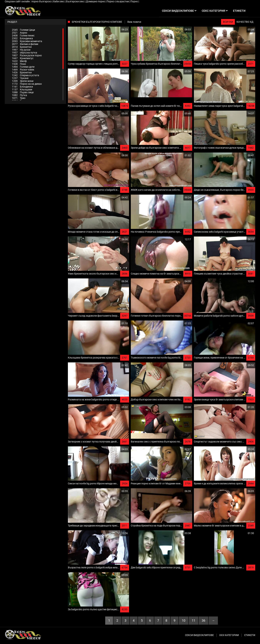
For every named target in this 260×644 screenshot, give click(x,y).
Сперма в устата (26, 75)
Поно (19, 64)
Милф (19, 61)
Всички (228, 22)
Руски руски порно (27, 55)
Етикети (250, 635)
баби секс (59, 1)
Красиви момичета (27, 41)
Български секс (76, 1)
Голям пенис (23, 36)
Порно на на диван (27, 84)
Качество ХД (245, 22)
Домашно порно (96, 1)
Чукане (20, 78)
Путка (19, 95)
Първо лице (23, 92)
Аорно (20, 33)
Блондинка (22, 38)
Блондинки (22, 87)
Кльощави (22, 89)
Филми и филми (25, 44)
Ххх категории (229, 635)
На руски (21, 50)
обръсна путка (25, 53)
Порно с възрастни (118, 1)
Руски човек (23, 70)
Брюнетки (22, 47)
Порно (134, 1)
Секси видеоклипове (199, 635)
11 (194, 620)
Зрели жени (23, 81)
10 (184, 620)
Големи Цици (23, 30)
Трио (19, 98)
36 (203, 620)
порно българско (42, 1)
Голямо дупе (23, 67)
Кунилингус (23, 58)
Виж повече (134, 22)
